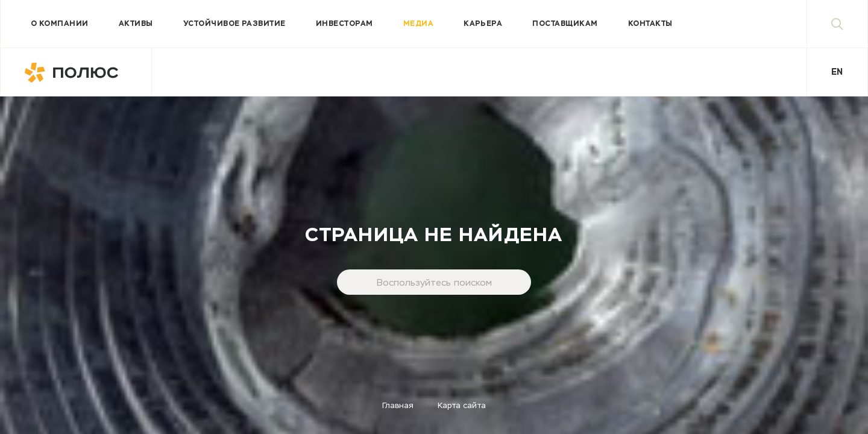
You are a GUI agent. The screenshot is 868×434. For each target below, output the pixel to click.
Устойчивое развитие (234, 24)
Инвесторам (344, 24)
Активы (136, 24)
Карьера (483, 24)
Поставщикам (565, 24)
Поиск (849, 24)
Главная (398, 406)
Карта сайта (462, 406)
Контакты (650, 24)
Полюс (76, 72)
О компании (60, 24)
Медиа (418, 24)
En (837, 72)
